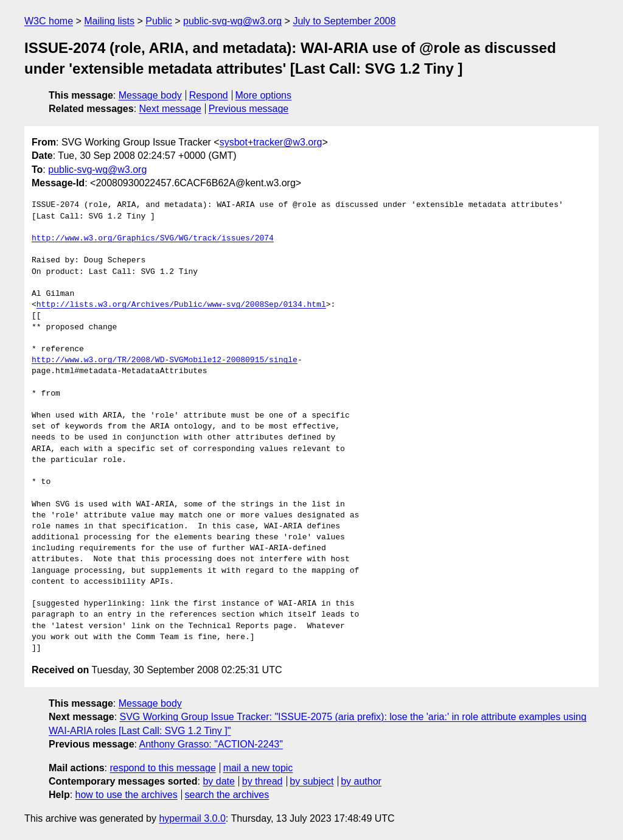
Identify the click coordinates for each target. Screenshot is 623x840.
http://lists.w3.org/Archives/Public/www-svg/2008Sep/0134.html (181, 305)
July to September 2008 (344, 21)
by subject (311, 781)
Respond (209, 95)
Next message (170, 109)
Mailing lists (109, 21)
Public (159, 21)
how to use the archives (127, 795)
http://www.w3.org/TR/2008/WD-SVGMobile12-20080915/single (165, 360)
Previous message (249, 109)
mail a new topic (258, 768)
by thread (263, 781)
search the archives (227, 795)
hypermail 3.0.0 (192, 818)
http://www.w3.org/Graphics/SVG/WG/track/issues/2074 (153, 239)
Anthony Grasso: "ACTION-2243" (211, 744)
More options (264, 95)
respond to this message (162, 768)
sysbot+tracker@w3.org (271, 142)
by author (361, 781)
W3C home (49, 21)
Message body (150, 95)
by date (218, 781)
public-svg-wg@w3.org (232, 21)
